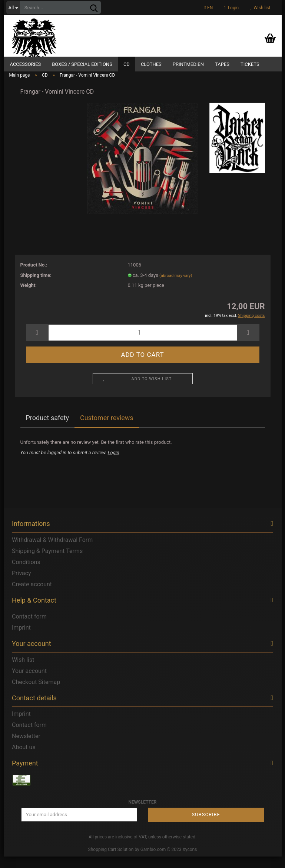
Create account (32, 596)
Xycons (190, 861)
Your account (29, 682)
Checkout (24, 693)
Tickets (250, 64)
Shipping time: (36, 286)
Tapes (222, 64)
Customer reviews (107, 429)
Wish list (260, 8)
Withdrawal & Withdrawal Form (52, 551)
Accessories (26, 64)
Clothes (151, 64)
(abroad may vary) (176, 287)
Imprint (21, 639)
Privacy (21, 585)
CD (127, 64)
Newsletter (26, 748)
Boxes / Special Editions (82, 64)
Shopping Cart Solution (111, 861)
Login (231, 8)
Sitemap (49, 693)
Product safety (47, 429)
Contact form (29, 628)
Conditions (26, 574)
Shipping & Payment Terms (47, 562)
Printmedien (188, 64)
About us (24, 759)
